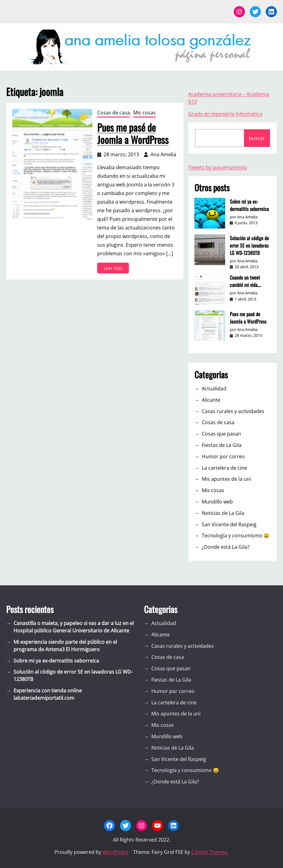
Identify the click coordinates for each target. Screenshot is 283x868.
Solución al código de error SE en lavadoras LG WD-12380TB (249, 245)
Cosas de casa (114, 113)
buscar (257, 138)
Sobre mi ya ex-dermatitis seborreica (249, 205)
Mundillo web (217, 502)
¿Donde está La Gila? (226, 547)
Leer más (115, 269)
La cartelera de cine (224, 468)
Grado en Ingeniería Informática (225, 114)
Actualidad (214, 388)
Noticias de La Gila (223, 513)
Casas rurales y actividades (233, 411)
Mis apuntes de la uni (226, 479)
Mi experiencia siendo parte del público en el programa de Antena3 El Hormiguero (65, 646)
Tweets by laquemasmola (218, 167)
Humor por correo (223, 456)
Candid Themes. (210, 852)
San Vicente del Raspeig (229, 524)
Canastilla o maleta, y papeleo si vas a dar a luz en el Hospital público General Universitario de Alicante (74, 627)
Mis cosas (144, 113)
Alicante (211, 400)
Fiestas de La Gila (222, 445)
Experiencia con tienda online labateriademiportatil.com (48, 694)
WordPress (115, 852)
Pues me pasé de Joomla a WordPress (133, 133)
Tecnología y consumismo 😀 (236, 536)
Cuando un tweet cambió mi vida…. (245, 281)
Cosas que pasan (221, 434)
